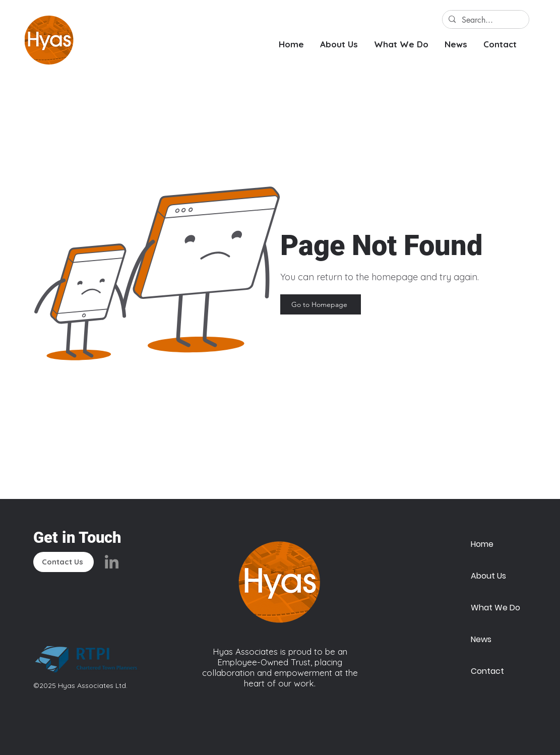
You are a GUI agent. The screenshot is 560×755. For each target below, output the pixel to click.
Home (482, 544)
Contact (487, 671)
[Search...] (485, 20)
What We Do (494, 608)
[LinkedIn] (112, 562)
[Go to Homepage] (321, 304)
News (481, 639)
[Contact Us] (64, 562)
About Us (488, 576)
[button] (339, 44)
